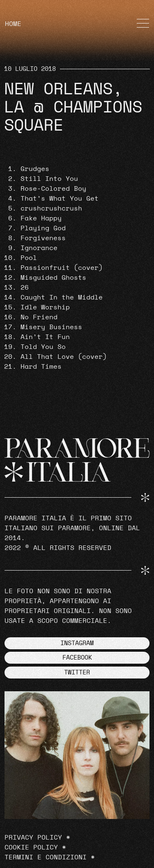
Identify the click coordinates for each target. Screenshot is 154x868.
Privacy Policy (33, 838)
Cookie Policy (31, 847)
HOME (13, 24)
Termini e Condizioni (46, 857)
